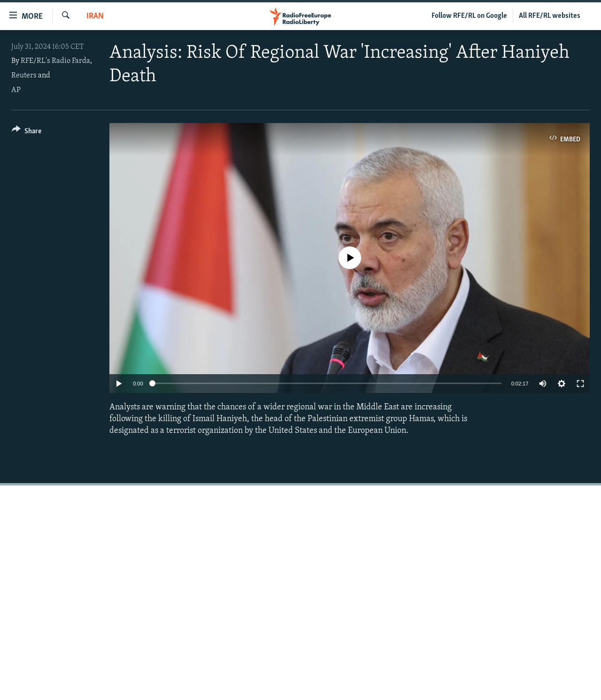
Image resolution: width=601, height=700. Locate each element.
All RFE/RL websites (550, 16)
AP (16, 90)
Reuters (24, 76)
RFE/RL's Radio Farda (55, 61)
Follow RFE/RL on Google (469, 16)
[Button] (27, 133)
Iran (95, 16)
